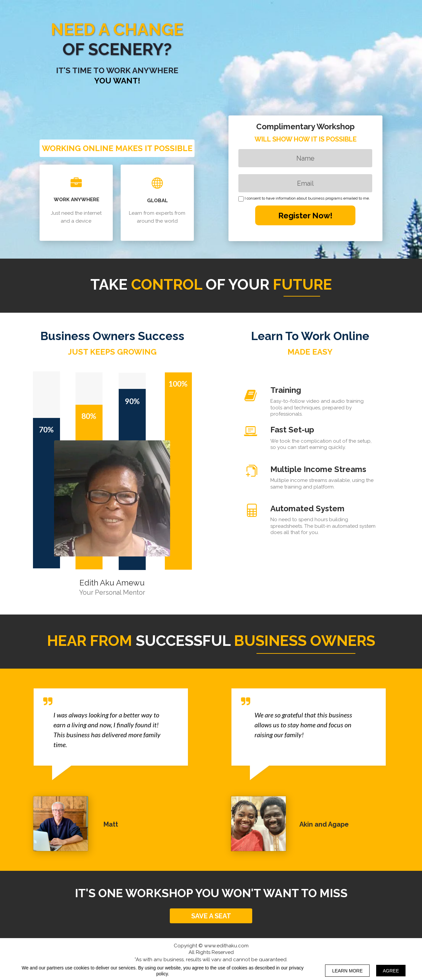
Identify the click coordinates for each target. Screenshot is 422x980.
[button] (211, 916)
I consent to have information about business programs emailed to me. (307, 198)
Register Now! (305, 215)
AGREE (391, 971)
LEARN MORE (347, 971)
